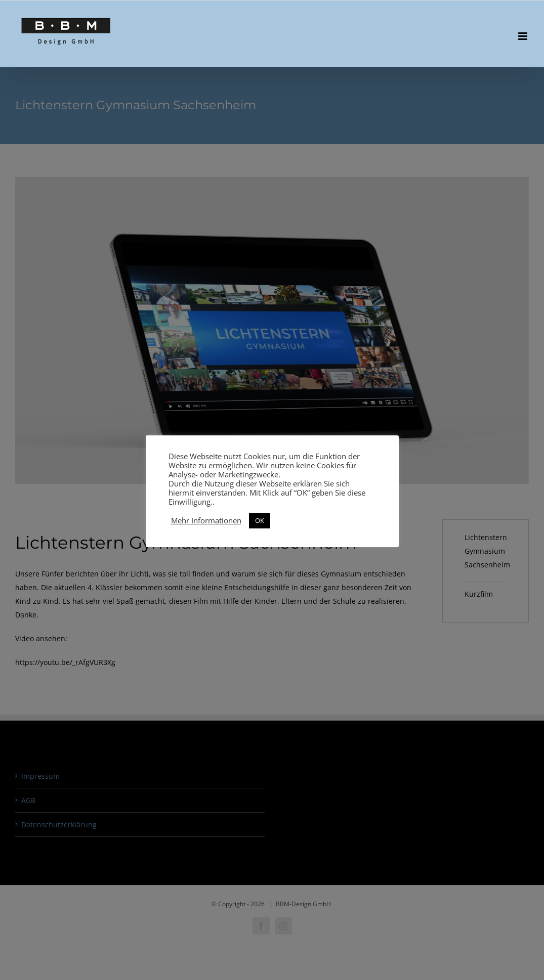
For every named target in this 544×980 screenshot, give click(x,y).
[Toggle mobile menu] (524, 36)
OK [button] (260, 520)
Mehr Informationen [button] (206, 520)
